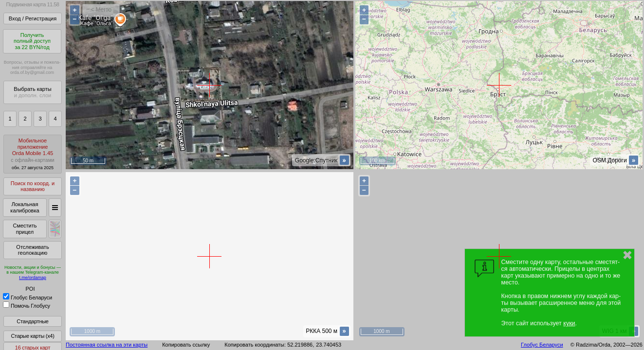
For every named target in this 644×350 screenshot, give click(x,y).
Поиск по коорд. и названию (33, 186)
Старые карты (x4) (32, 336)
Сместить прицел (25, 229)
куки (569, 323)
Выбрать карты (32, 92)
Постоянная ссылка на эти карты (107, 345)
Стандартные (32, 321)
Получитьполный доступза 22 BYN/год (32, 41)
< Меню (101, 10)
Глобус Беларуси (28, 297)
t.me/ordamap (33, 278)
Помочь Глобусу (27, 306)
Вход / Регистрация (33, 18)
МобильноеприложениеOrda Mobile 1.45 (33, 154)
